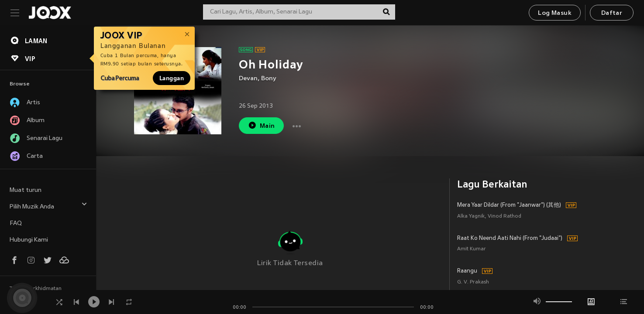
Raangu (467, 271)
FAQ (16, 224)
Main (261, 125)
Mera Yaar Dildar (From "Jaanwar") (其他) (509, 205)
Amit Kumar (472, 249)
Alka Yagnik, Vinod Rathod (489, 217)
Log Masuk (555, 13)
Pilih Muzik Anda (48, 206)
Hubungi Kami (29, 240)
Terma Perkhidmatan (36, 289)
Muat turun (26, 190)
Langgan (172, 78)
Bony (269, 79)
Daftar (612, 13)
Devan (248, 79)
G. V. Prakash (473, 282)
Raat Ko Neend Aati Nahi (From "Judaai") (510, 239)
